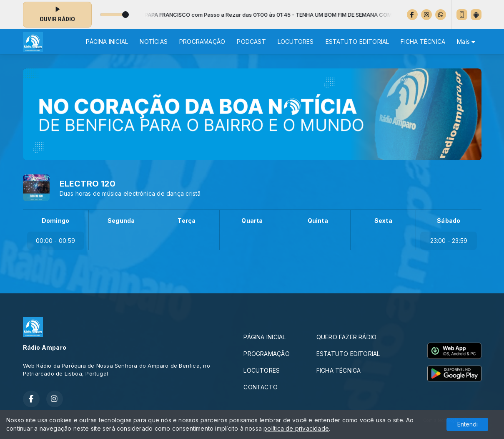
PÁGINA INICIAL (107, 42)
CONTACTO (261, 387)
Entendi (468, 424)
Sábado (449, 221)
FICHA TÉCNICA (423, 42)
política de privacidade (296, 428)
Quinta (318, 221)
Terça (187, 221)
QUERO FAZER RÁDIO (347, 337)
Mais (466, 42)
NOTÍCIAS (154, 42)
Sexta (383, 221)
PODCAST (251, 42)
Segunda (121, 221)
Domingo (55, 221)
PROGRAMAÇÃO (202, 42)
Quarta (252, 221)
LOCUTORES (296, 42)
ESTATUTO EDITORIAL (357, 42)
